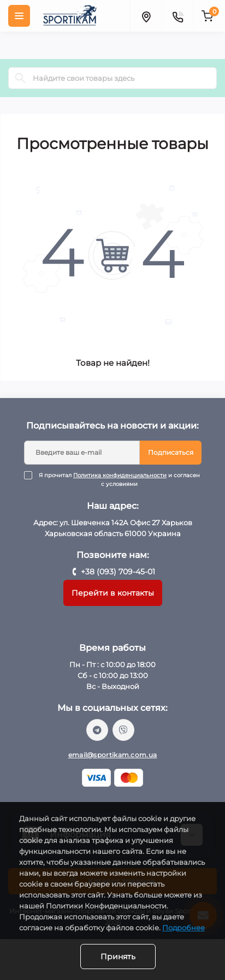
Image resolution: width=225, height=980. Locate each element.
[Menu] (19, 16)
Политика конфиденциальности (120, 475)
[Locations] (146, 16)
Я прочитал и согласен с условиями (120, 480)
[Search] (20, 78)
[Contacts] (177, 16)
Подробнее (183, 928)
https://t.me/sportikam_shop (97, 730)
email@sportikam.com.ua (113, 755)
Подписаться (171, 452)
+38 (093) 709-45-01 (118, 572)
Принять (118, 957)
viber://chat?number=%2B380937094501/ (123, 730)
